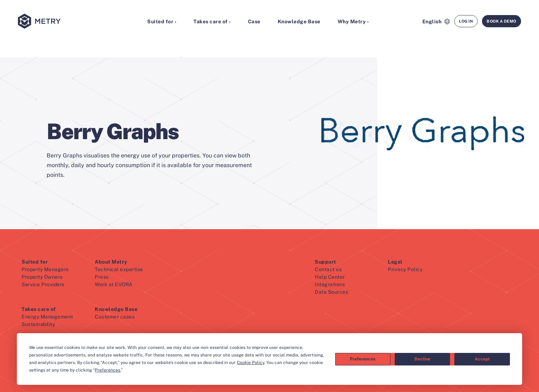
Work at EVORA (114, 284)
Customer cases (115, 317)
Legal (395, 262)
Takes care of (39, 309)
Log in (466, 21)
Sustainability (38, 324)
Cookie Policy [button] (250, 363)
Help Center (330, 277)
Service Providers (43, 284)
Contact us (328, 269)
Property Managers (45, 269)
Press (102, 277)
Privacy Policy (405, 269)
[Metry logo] (56, 22)
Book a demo (501, 21)
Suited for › (162, 22)
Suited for (35, 262)
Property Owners (42, 277)
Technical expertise (119, 269)
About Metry (111, 262)
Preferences (363, 359)
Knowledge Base (299, 22)
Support (325, 262)
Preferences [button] (107, 370)
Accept (482, 359)
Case (254, 22)
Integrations (330, 284)
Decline (422, 359)
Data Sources (331, 292)
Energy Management (47, 317)
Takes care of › (212, 22)
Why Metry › (353, 22)
